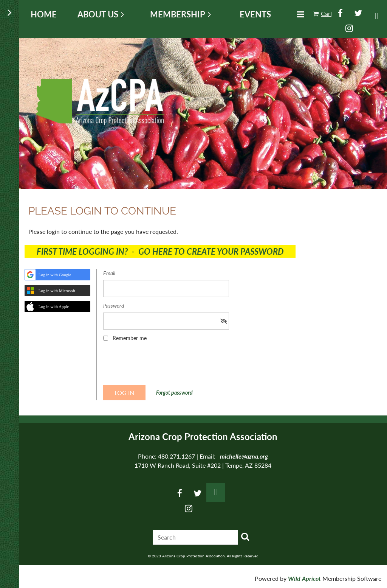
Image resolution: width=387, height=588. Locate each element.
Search (245, 537)
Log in (376, 16)
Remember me (130, 338)
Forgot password (174, 393)
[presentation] (161, 366)
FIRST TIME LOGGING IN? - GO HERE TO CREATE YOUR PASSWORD (160, 251)
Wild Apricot (304, 578)
